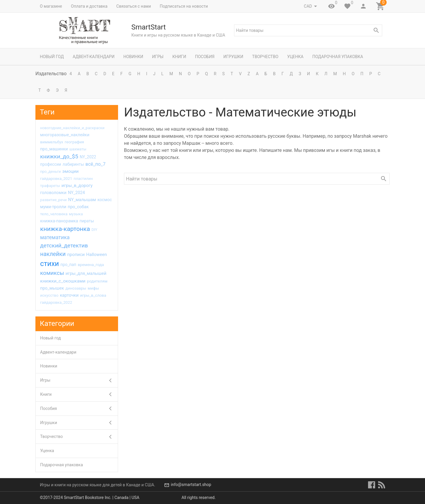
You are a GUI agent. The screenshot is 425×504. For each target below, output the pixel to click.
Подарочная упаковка (338, 57)
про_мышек (52, 288)
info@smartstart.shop (191, 485)
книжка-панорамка (59, 221)
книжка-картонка (65, 229)
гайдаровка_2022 (56, 302)
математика (55, 237)
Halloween (97, 255)
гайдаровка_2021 (56, 179)
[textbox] (308, 30)
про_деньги (50, 171)
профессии (51, 164)
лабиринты (73, 164)
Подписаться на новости (184, 6)
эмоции (70, 171)
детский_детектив (64, 246)
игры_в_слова (93, 295)
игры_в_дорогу (77, 185)
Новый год (52, 57)
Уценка (295, 57)
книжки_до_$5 (59, 156)
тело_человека (54, 214)
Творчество (265, 57)
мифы (93, 288)
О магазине (51, 6)
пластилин (83, 179)
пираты (87, 221)
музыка (76, 214)
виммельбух (52, 142)
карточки (69, 295)
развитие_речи (53, 200)
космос (105, 200)
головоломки (53, 193)
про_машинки (54, 149)
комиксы (52, 273)
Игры (158, 57)
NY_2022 (88, 157)
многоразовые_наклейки (65, 135)
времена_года (91, 265)
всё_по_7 (96, 164)
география (74, 142)
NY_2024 (76, 193)
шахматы (78, 149)
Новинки (133, 57)
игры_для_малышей (86, 273)
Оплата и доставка (89, 6)
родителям (97, 281)
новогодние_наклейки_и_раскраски (72, 128)
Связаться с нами (134, 6)
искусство (49, 295)
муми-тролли (53, 207)
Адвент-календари (94, 57)
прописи (76, 255)
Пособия (205, 57)
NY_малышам (82, 200)
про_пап (68, 265)
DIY (94, 230)
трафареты (50, 186)
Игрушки (233, 57)
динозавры (76, 288)
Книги (179, 57)
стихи (50, 264)
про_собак (78, 207)
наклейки (53, 254)
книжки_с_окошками (63, 281)
